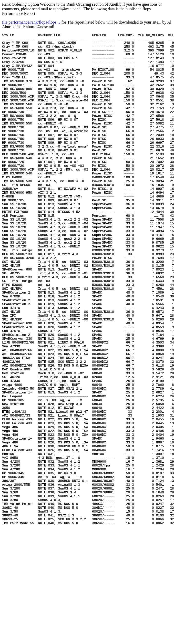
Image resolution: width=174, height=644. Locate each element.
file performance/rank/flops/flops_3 (31, 22)
